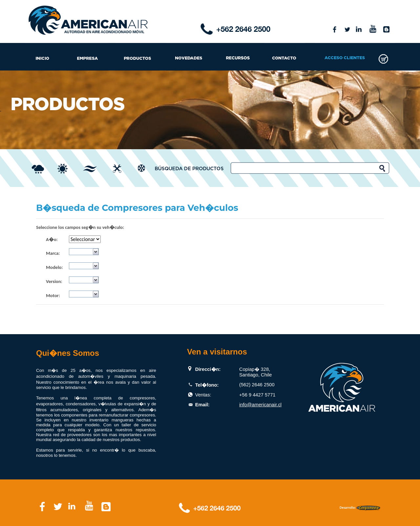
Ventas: (203, 395)
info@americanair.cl (260, 405)
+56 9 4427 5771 (257, 395)
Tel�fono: (207, 385)
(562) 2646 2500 (257, 385)
